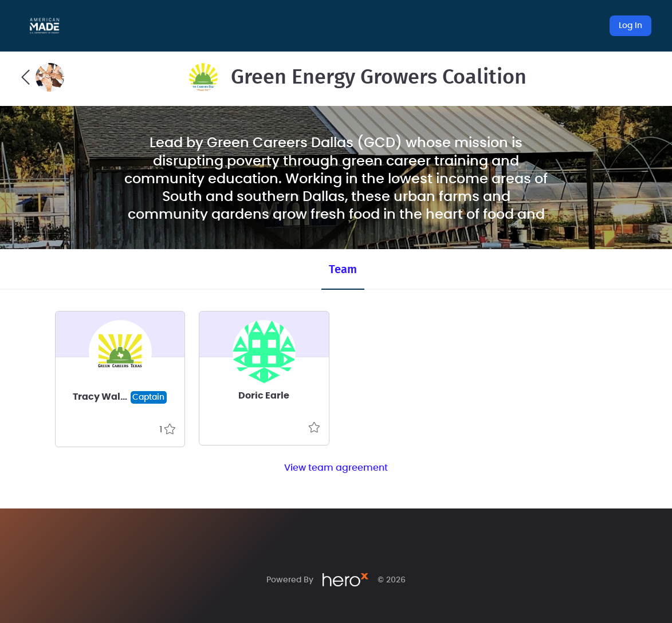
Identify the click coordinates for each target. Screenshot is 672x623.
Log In (630, 26)
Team (343, 270)
